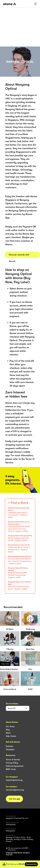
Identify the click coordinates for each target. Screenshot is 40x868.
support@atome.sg (14, 780)
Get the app (14, 799)
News (8, 733)
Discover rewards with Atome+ (19, 256)
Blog (8, 730)
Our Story (10, 726)
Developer (10, 749)
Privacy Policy (12, 763)
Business (9, 746)
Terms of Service (13, 760)
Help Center (11, 736)
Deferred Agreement (15, 766)
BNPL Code (11, 769)
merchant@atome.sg (15, 790)
